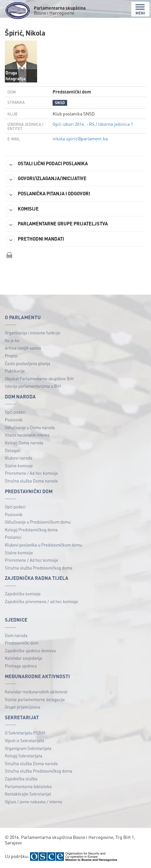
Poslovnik (14, 420)
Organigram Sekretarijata (28, 748)
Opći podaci (15, 412)
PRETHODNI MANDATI (35, 240)
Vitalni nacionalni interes (27, 435)
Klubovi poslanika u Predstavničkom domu (43, 545)
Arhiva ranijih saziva (23, 348)
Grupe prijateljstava (23, 707)
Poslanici (13, 537)
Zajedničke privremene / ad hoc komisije (41, 601)
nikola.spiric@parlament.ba (80, 138)
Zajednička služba (21, 779)
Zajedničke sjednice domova (30, 651)
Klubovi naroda (19, 458)
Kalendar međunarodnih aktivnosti (36, 692)
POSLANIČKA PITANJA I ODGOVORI (48, 194)
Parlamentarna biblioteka (28, 786)
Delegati (13, 450)
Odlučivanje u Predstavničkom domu (38, 522)
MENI (140, 10)
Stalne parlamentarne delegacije (35, 699)
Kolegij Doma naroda (24, 443)
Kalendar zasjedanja (23, 658)
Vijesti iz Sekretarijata (25, 740)
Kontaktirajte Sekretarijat (28, 794)
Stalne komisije (19, 466)
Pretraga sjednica (21, 666)
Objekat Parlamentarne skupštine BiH (39, 379)
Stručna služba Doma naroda (31, 481)
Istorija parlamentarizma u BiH (33, 386)
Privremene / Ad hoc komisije (31, 473)
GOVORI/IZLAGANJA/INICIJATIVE (46, 179)
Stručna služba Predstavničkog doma (39, 568)
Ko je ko (12, 340)
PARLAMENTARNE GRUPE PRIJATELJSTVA (57, 224)
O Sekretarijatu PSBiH (25, 733)
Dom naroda (16, 635)
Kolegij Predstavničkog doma (31, 530)
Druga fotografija (15, 76)
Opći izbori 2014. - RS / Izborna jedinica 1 (93, 124)
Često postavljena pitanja (28, 363)
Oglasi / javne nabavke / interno (34, 802)
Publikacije (15, 371)
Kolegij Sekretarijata (24, 756)
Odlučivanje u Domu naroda (30, 427)
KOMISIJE (22, 210)
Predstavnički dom (22, 643)
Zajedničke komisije (23, 594)
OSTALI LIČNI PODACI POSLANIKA (47, 164)
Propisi (11, 356)
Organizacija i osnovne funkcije (33, 333)
